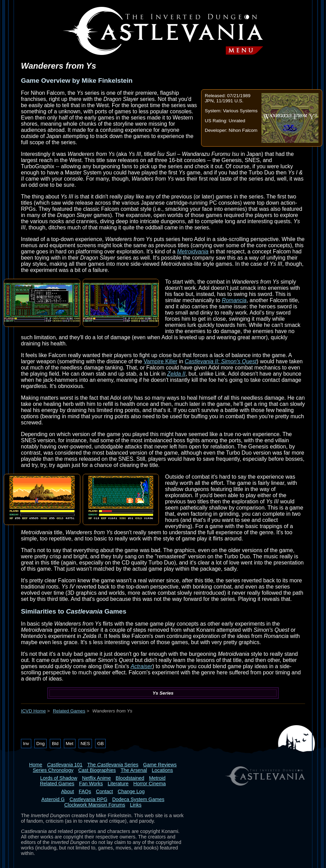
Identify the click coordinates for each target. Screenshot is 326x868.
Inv (26, 744)
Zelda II (176, 374)
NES (85, 744)
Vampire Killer (161, 361)
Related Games (69, 711)
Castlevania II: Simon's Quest (220, 361)
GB (100, 744)
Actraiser (142, 666)
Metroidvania (193, 252)
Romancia (234, 300)
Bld (55, 744)
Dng (40, 744)
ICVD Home (33, 711)
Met (70, 744)
